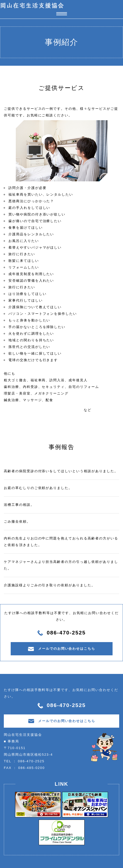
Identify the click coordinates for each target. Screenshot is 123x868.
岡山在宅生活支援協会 (32, 5)
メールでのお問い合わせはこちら (61, 649)
